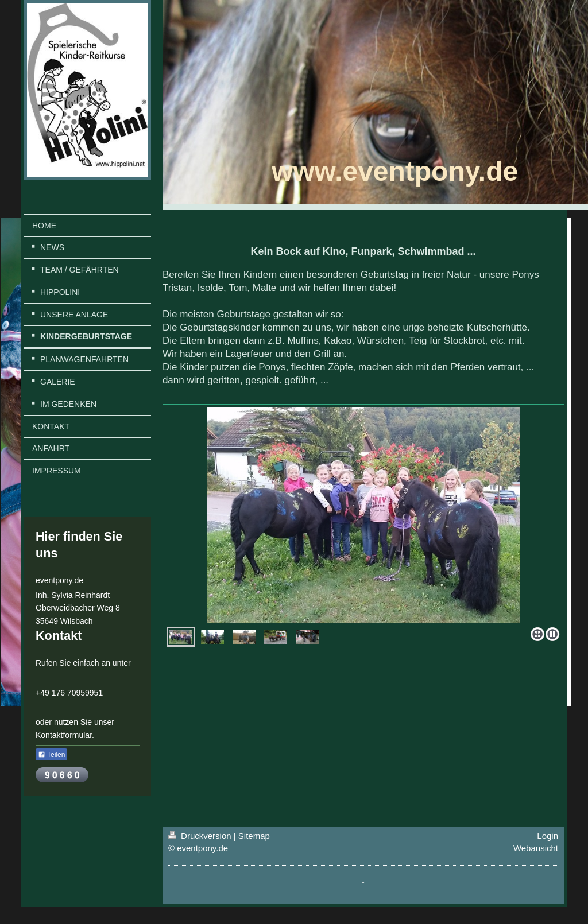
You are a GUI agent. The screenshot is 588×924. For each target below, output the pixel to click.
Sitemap (254, 836)
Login (548, 836)
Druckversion (201, 836)
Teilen (51, 755)
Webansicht (536, 848)
